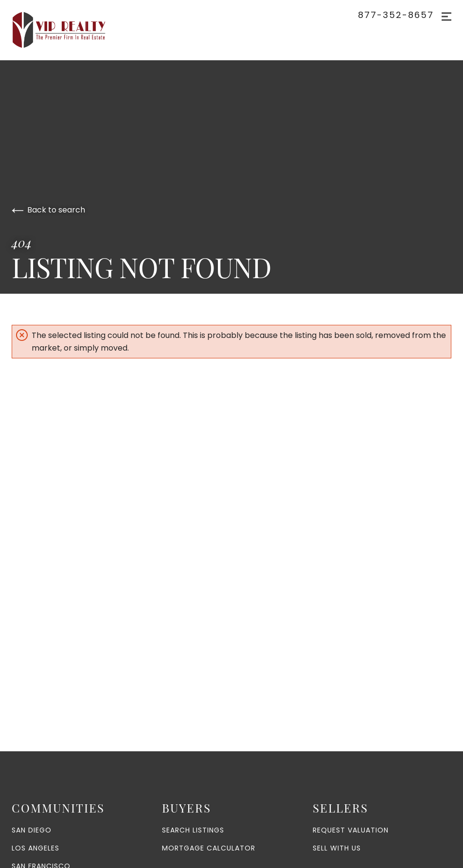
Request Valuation (351, 830)
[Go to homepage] (69, 30)
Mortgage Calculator (209, 848)
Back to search (48, 210)
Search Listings (193, 830)
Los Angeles (36, 848)
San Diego (32, 830)
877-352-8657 (396, 15)
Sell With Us (337, 848)
